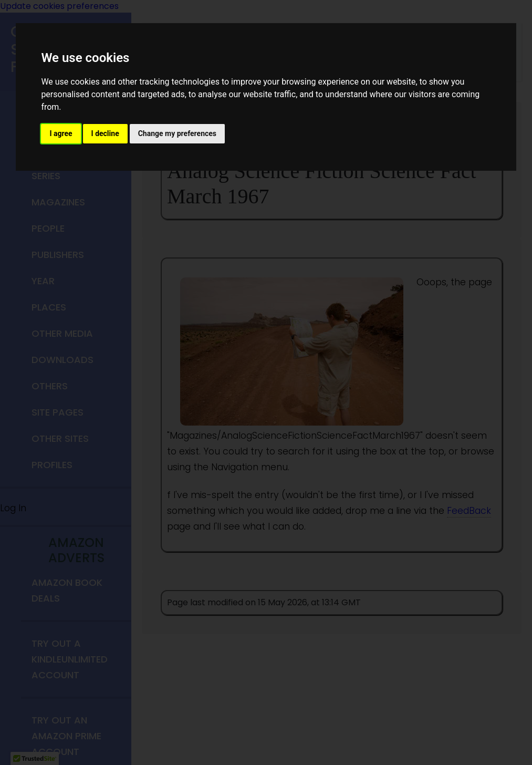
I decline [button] (105, 133)
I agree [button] (61, 133)
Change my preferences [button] (177, 133)
